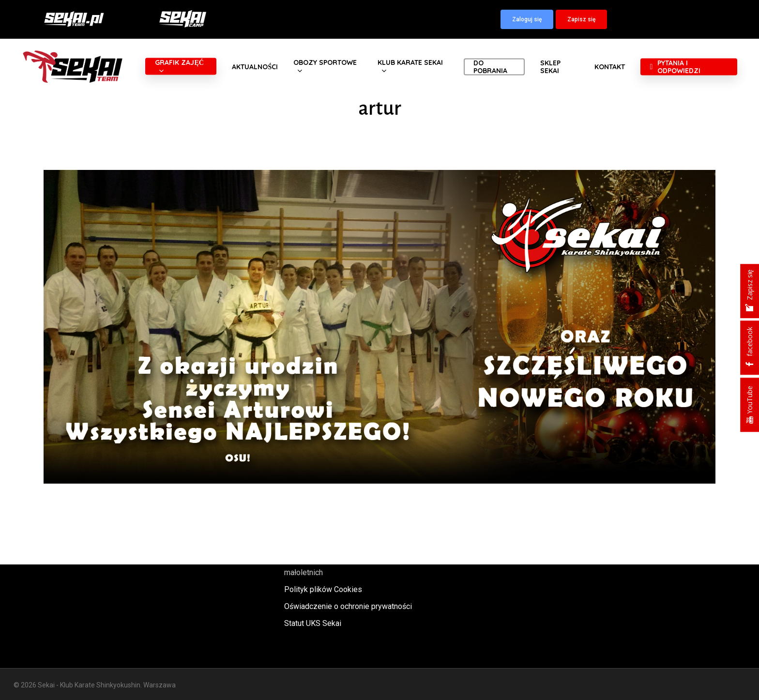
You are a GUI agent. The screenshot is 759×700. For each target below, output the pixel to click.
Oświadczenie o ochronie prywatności (348, 606)
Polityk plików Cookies (323, 589)
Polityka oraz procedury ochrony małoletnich (339, 566)
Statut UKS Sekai (313, 623)
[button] (527, 19)
